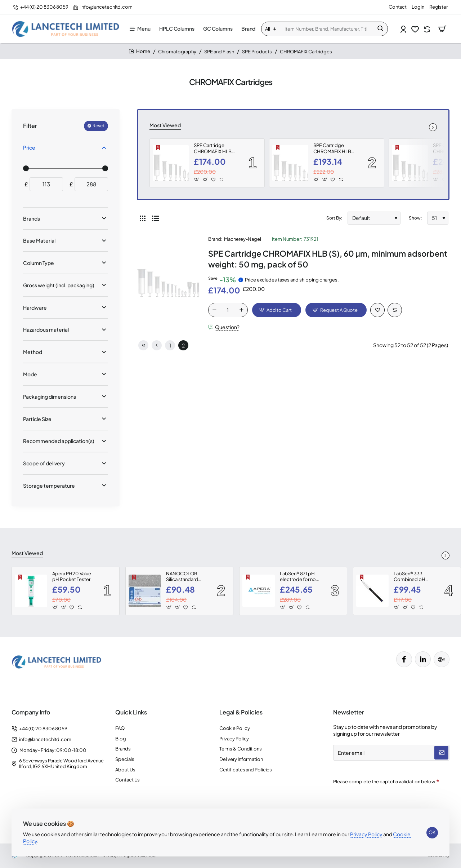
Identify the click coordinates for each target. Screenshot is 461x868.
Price (29, 147)
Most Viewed (165, 125)
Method (33, 352)
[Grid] (143, 218)
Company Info (31, 712)
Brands (32, 218)
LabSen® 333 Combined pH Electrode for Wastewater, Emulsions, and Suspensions (410, 577)
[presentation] (384, 801)
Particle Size (37, 419)
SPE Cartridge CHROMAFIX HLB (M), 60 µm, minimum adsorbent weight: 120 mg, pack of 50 (335, 149)
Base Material (39, 240)
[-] (215, 310)
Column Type (39, 263)
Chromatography (177, 52)
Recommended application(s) (59, 441)
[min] (46, 184)
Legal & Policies (241, 712)
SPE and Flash (219, 52)
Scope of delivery (44, 463)
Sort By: (334, 218)
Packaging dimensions (50, 397)
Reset (99, 126)
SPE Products (257, 52)
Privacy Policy (366, 834)
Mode (30, 374)
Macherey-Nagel (243, 239)
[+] (241, 310)
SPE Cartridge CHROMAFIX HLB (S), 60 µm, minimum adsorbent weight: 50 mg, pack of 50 (216, 149)
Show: (415, 218)
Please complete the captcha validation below (384, 782)
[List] (156, 218)
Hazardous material (46, 329)
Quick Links (131, 712)
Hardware (35, 307)
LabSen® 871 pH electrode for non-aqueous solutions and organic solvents (300, 577)
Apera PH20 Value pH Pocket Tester (72, 577)
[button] (197, 179)
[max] (91, 184)
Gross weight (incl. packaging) (59, 285)
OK (432, 832)
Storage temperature (49, 486)
